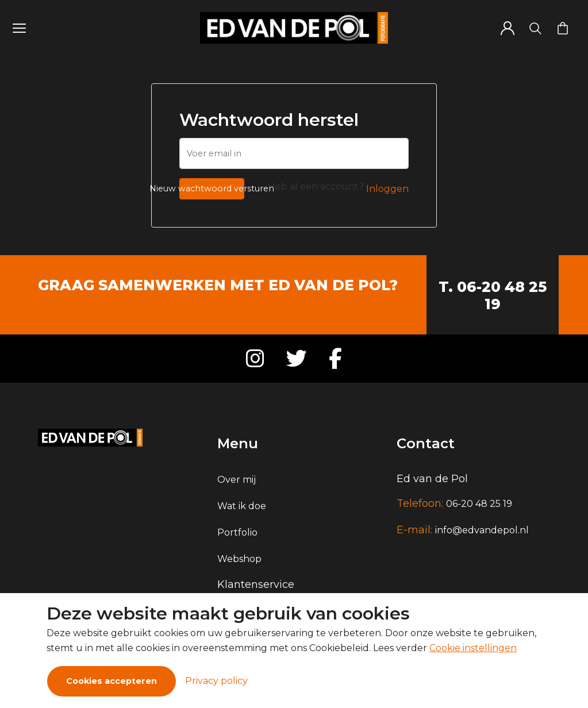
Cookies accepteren (112, 681)
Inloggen (387, 189)
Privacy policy (216, 681)
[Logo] (294, 28)
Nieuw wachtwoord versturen (212, 188)
